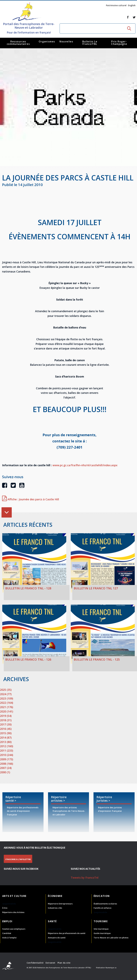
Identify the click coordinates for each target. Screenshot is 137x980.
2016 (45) (6, 729)
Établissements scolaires (105, 904)
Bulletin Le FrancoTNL (90, 43)
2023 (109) (7, 698)
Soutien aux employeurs (14, 929)
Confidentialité (35, 963)
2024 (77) (6, 694)
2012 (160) (7, 746)
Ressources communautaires (18, 43)
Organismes (47, 41)
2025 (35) (6, 690)
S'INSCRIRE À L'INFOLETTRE (18, 859)
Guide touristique (102, 933)
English (132, 5)
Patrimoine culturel (116, 5)
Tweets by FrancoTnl (85, 878)
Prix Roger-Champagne (119, 43)
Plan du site (64, 963)
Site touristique (101, 929)
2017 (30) (6, 724)
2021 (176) (7, 707)
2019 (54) (6, 716)
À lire (5, 908)
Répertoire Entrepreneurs (60, 904)
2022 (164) (7, 703)
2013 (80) (6, 742)
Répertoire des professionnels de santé (67, 933)
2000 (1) (5, 772)
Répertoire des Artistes (13, 912)
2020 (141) (7, 711)
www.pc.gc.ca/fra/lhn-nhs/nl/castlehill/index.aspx (85, 465)
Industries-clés (55, 908)
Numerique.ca (111, 968)
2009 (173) (7, 759)
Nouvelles (66, 41)
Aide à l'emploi (9, 938)
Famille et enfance (103, 908)
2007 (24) (6, 768)
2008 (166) (7, 764)
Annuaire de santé (57, 938)
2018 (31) (6, 720)
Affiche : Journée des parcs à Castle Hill (31, 499)
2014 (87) (6, 738)
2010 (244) (7, 755)
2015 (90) (6, 733)
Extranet (50, 963)
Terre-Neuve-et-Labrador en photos (111, 938)
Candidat (7, 933)
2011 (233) (7, 751)
